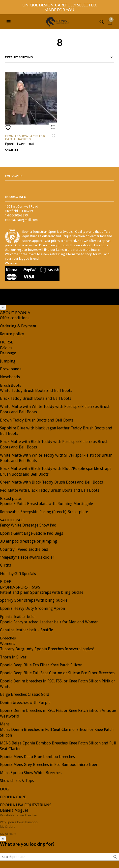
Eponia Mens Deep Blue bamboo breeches (37, 757)
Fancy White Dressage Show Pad (28, 525)
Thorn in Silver (13, 657)
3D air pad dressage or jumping (29, 541)
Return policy (12, 334)
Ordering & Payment (18, 326)
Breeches (8, 638)
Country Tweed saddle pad (24, 549)
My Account (8, 834)
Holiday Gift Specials (18, 573)
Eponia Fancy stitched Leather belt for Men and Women (49, 622)
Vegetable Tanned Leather (19, 815)
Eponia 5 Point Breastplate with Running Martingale (46, 504)
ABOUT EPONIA (15, 312)
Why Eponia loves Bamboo (19, 822)
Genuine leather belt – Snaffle (27, 630)
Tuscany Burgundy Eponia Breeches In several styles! (47, 649)
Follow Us (14, 176)
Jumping (8, 361)
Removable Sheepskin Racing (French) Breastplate (44, 512)
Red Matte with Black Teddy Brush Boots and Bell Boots (50, 490)
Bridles (6, 348)
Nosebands (10, 377)
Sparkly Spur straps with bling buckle (34, 600)
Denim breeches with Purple (25, 703)
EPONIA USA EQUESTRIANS (26, 805)
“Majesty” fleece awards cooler (27, 557)
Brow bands (11, 369)
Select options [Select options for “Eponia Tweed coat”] (53, 127)
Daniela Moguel (14, 810)
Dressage (8, 353)
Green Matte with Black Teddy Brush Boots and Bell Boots (51, 482)
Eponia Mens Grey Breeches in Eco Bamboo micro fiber (49, 765)
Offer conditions (15, 318)
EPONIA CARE (13, 797)
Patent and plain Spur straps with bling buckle (42, 592)
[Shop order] (59, 57)
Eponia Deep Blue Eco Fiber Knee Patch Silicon (41, 665)
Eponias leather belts (18, 616)
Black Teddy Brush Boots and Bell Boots (36, 398)
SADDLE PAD (12, 520)
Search (115, 857)
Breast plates (11, 498)
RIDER (6, 581)
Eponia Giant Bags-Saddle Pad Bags (31, 533)
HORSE (7, 342)
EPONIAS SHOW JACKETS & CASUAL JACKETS (25, 138)
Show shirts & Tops (17, 781)
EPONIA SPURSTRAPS (20, 587)
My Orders (8, 827)
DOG (5, 789)
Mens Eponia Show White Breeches (31, 773)
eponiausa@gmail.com (21, 220)
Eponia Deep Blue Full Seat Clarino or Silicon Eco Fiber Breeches (57, 673)
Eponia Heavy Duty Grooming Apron (32, 608)
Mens (5, 724)
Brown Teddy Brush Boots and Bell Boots (37, 420)
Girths (5, 565)
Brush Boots (11, 385)
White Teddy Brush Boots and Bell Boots (36, 391)
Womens (8, 644)
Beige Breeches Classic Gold (25, 694)
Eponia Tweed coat (19, 144)
